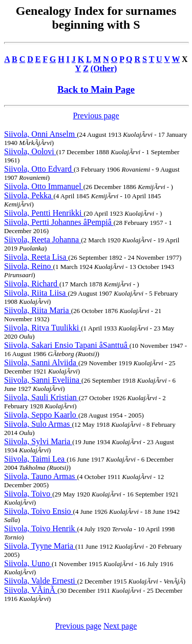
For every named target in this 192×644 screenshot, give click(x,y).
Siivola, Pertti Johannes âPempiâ (59, 222)
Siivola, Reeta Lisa (36, 257)
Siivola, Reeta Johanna (42, 240)
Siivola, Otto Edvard (39, 169)
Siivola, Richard (32, 284)
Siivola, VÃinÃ (31, 590)
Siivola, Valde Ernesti (41, 581)
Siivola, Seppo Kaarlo (41, 415)
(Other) (104, 68)
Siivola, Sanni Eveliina (43, 380)
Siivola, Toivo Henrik (41, 528)
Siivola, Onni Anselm (40, 134)
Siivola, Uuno (28, 563)
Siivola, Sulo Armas (38, 424)
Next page (120, 626)
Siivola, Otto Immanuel (44, 186)
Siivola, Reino (29, 266)
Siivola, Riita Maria (38, 310)
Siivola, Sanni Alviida (41, 362)
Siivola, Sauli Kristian (41, 397)
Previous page (96, 116)
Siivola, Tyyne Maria (40, 546)
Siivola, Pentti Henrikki (44, 213)
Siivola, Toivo (28, 494)
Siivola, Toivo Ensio (39, 511)
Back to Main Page (96, 89)
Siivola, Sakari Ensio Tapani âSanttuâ (67, 345)
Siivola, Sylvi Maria (38, 441)
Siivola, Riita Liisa (36, 293)
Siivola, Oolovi (30, 151)
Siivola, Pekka (29, 195)
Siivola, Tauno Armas (41, 476)
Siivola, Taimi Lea (35, 459)
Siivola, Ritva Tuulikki (42, 328)
